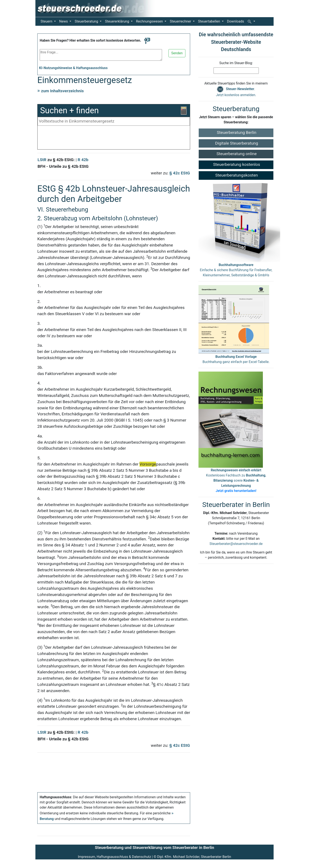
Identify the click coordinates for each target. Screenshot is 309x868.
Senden (177, 53)
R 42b (83, 160)
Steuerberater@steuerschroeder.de (236, 544)
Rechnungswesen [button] (150, 21)
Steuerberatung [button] (87, 21)
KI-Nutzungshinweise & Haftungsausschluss (73, 68)
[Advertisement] (114, 139)
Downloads (236, 21)
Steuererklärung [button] (117, 21)
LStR (42, 160)
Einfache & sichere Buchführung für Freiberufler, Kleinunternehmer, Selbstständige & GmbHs (236, 270)
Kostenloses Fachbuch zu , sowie (236, 480)
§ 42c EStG (180, 173)
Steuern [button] (47, 21)
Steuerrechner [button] (181, 21)
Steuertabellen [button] (210, 21)
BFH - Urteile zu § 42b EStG (63, 166)
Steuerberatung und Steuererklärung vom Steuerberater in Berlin (154, 848)
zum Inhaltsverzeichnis (62, 91)
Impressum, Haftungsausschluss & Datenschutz (114, 857)
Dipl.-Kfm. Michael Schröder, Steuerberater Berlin (194, 857)
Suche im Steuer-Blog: (236, 63)
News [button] (64, 21)
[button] (251, 21)
